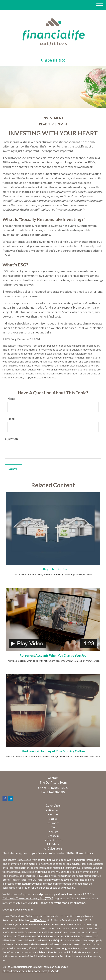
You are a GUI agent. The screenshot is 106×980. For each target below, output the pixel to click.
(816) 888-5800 (53, 60)
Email (11, 419)
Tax (53, 827)
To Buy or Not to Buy (53, 569)
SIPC (43, 920)
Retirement (53, 810)
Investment (53, 814)
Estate (53, 819)
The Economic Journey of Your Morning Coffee (53, 751)
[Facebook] (5, 798)
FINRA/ (35, 920)
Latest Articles (53, 840)
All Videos (53, 844)
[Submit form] (14, 469)
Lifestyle (53, 836)
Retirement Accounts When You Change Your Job (53, 655)
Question (11, 439)
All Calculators (53, 848)
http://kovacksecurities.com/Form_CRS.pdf (31, 971)
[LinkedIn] (11, 798)
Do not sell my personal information (62, 903)
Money (53, 831)
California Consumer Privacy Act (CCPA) (28, 898)
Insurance (53, 823)
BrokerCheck (85, 853)
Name (11, 399)
